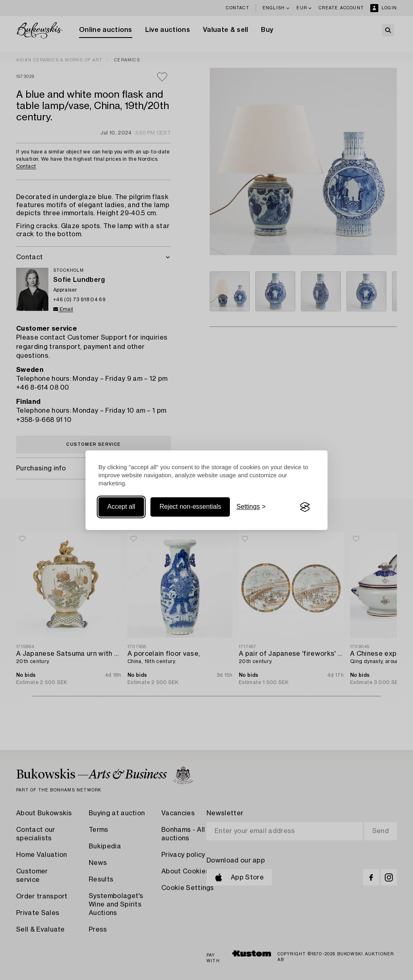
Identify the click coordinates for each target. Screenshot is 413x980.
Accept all (121, 507)
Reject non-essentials (190, 507)
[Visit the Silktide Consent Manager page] (305, 507)
